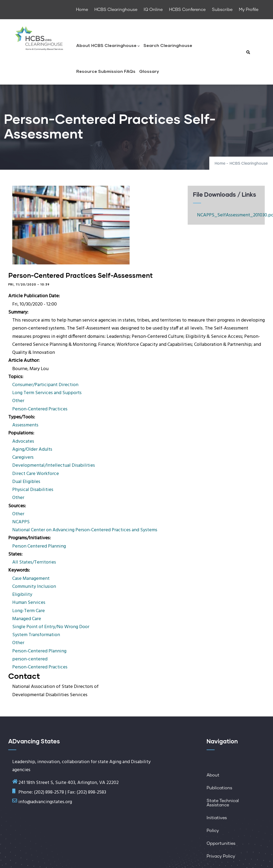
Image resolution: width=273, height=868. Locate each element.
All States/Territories (34, 562)
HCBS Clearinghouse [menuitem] (116, 10)
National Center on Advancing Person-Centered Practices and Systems (85, 530)
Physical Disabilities (33, 490)
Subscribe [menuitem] (222, 10)
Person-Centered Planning (39, 651)
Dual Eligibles (26, 482)
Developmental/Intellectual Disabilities (54, 465)
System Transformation (36, 635)
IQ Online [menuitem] (153, 10)
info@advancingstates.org (45, 802)
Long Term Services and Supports (47, 393)
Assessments (25, 425)
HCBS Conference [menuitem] (187, 10)
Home (220, 164)
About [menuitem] (213, 775)
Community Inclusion (34, 587)
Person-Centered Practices (40, 409)
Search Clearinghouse (168, 45)
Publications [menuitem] (219, 788)
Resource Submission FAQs (106, 71)
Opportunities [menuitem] (221, 843)
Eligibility (22, 595)
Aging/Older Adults (32, 449)
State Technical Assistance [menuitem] (223, 803)
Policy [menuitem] (213, 831)
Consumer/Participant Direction (45, 385)
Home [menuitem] (82, 10)
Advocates (23, 441)
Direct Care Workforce (36, 474)
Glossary (149, 71)
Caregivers (23, 457)
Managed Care (27, 619)
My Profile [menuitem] (249, 10)
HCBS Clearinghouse (249, 164)
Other (18, 401)
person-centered (30, 659)
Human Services (29, 603)
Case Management (31, 579)
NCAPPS (21, 522)
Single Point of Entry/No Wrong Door (51, 627)
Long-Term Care (29, 611)
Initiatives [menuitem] (217, 818)
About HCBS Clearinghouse (108, 46)
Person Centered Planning (39, 546)
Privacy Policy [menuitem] (221, 856)
